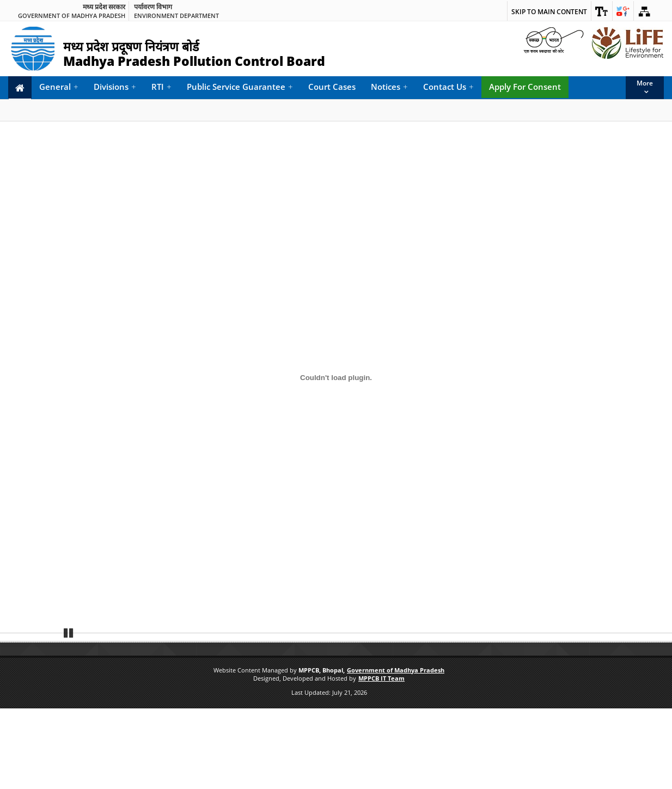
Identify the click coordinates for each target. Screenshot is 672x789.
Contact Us (448, 87)
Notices (389, 87)
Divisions (115, 87)
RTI (161, 87)
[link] (602, 11)
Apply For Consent (525, 87)
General (59, 87)
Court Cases (332, 87)
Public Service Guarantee (240, 87)
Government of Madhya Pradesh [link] (72, 16)
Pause (69, 712)
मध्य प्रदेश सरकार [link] (104, 7)
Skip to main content (549, 12)
